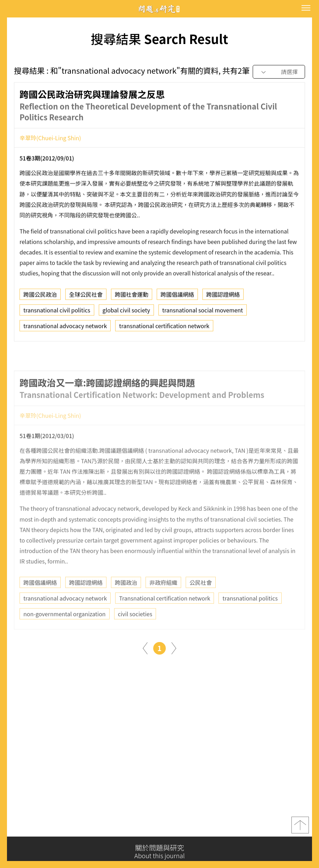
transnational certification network (164, 329)
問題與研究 (159, 9)
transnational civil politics (57, 313)
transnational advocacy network (65, 329)
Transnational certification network (165, 617)
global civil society (126, 313)
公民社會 (201, 601)
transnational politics (250, 617)
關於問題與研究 (159, 852)
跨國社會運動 (132, 297)
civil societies (135, 633)
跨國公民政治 (40, 297)
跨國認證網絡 (223, 297)
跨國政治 (126, 601)
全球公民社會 (86, 297)
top (300, 828)
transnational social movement (203, 313)
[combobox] (279, 72)
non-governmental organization (65, 633)
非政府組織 (163, 601)
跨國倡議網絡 (177, 297)
